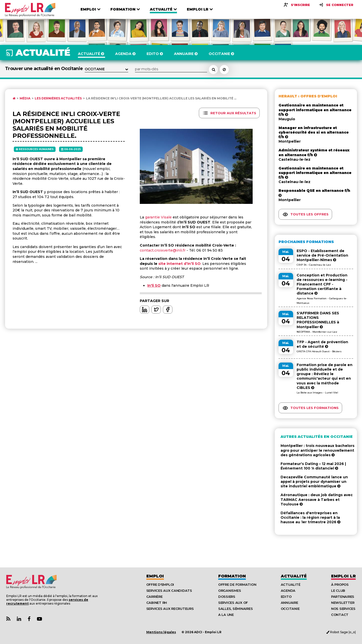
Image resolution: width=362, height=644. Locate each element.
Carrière (154, 597)
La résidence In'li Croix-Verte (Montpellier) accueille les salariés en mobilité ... (161, 98)
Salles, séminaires (235, 609)
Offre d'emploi (160, 584)
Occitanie (290, 609)
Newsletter (343, 603)
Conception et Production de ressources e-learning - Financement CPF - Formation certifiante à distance (322, 284)
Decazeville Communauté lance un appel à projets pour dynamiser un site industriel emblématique (314, 482)
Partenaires (343, 597)
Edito (286, 597)
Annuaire (289, 603)
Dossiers (227, 597)
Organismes (230, 591)
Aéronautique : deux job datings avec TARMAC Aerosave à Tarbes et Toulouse (317, 499)
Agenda (288, 591)
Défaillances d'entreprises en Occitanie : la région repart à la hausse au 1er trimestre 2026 (310, 517)
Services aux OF (233, 603)
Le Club (338, 591)
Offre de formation (237, 584)
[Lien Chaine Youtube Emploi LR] (39, 619)
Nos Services (343, 609)
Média (25, 98)
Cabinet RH (157, 603)
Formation (232, 576)
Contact (340, 615)
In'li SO (154, 285)
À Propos (340, 584)
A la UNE (226, 615)
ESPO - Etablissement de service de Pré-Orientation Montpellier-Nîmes (322, 255)
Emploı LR (343, 576)
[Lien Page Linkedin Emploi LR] (19, 619)
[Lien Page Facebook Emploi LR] (29, 619)
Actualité (294, 576)
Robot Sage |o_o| (341, 632)
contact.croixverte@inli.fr (163, 250)
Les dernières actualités (58, 98)
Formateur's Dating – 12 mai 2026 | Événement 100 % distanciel (313, 466)
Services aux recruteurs (170, 609)
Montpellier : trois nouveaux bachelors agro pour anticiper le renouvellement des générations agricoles (318, 450)
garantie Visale (158, 217)
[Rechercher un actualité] (213, 70)
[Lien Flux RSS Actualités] (8, 619)
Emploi (155, 576)
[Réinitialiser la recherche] (224, 70)
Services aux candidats (169, 591)
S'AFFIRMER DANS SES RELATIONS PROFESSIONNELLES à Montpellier (318, 320)
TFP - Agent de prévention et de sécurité (322, 344)
